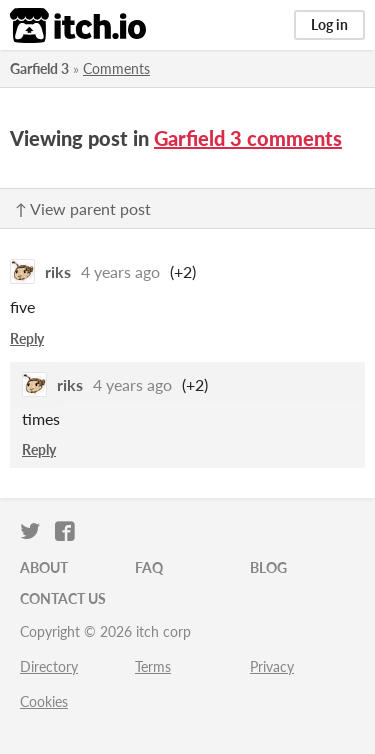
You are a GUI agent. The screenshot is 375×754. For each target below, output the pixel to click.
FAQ (149, 567)
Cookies (44, 701)
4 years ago (120, 271)
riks (58, 271)
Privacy (272, 666)
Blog (268, 567)
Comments (116, 68)
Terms (153, 666)
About (44, 567)
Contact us (63, 598)
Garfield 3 (39, 68)
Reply (27, 338)
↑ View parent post (83, 208)
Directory (49, 666)
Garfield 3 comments (248, 138)
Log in (329, 24)
